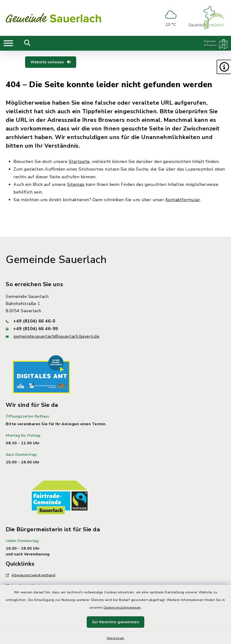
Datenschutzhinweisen (122, 608)
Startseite (79, 161)
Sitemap (76, 184)
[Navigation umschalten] (8, 43)
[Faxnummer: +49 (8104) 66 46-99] (115, 329)
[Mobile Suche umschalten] (27, 43)
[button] (224, 67)
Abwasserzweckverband (30, 575)
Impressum (115, 638)
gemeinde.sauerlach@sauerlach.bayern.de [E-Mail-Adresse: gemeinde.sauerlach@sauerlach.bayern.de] (56, 336)
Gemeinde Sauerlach (56, 260)
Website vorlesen (51, 62)
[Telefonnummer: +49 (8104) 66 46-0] (115, 321)
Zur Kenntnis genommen (116, 622)
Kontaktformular (183, 200)
